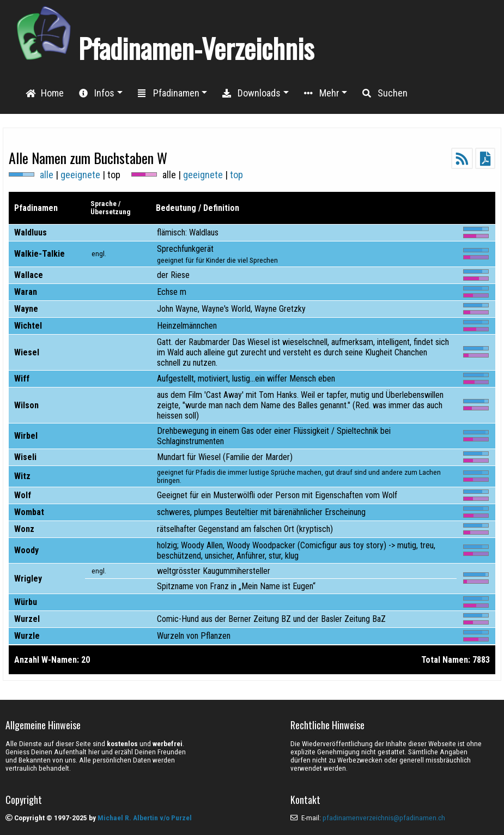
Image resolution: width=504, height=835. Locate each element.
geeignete (80, 175)
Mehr (322, 93)
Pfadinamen (169, 93)
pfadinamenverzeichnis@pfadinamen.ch (384, 818)
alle (47, 175)
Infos (97, 93)
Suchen (385, 93)
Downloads (251, 93)
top (236, 175)
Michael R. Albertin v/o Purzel (145, 818)
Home (45, 93)
